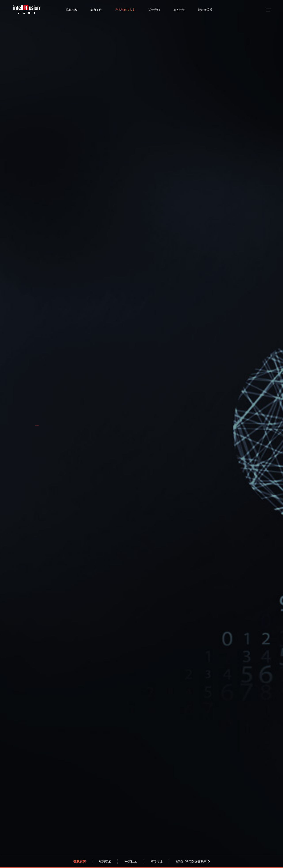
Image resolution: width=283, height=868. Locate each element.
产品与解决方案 (131, 10)
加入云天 (184, 10)
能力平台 (102, 10)
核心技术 (77, 10)
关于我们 (160, 10)
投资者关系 (211, 10)
